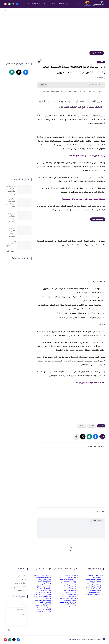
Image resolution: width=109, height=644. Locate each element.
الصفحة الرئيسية (20, 576)
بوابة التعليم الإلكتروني (94, 587)
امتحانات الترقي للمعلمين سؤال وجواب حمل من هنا (11, 219)
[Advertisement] (54, 33)
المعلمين (81, 426)
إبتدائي (78, 11)
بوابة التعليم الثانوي (95, 593)
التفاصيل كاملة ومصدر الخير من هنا (90, 383)
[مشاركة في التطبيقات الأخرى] (76, 437)
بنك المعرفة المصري (94, 583)
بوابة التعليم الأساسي (94, 591)
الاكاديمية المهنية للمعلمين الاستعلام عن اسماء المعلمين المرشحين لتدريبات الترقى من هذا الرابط (12, 234)
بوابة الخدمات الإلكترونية (93, 595)
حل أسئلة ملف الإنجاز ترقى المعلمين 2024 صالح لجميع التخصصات (11, 192)
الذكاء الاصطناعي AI (18, 11)
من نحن (78, 4)
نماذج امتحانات (47, 11)
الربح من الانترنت (34, 11)
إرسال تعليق (97, 521)
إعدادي (68, 11)
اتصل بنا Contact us (65, 4)
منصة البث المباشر (95, 589)
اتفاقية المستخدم (49, 4)
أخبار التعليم (101, 11)
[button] (96, 437)
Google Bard (72, 577)
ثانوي (59, 11)
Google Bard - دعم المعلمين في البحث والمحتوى (44, 581)
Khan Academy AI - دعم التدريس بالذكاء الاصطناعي (43, 602)
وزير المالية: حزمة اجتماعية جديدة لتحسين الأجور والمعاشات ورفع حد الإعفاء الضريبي (72, 92)
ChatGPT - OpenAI (70, 575)
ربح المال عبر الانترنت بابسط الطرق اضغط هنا (86, 156)
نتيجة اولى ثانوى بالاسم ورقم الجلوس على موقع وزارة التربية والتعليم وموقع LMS (11, 204)
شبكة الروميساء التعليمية (78, 640)
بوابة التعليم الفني (95, 585)
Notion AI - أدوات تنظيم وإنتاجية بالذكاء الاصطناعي (68, 604)
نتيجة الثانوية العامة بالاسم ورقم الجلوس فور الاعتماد (11, 249)
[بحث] (5, 11)
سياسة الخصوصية (33, 4)
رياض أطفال (90, 11)
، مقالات (101, 62)
